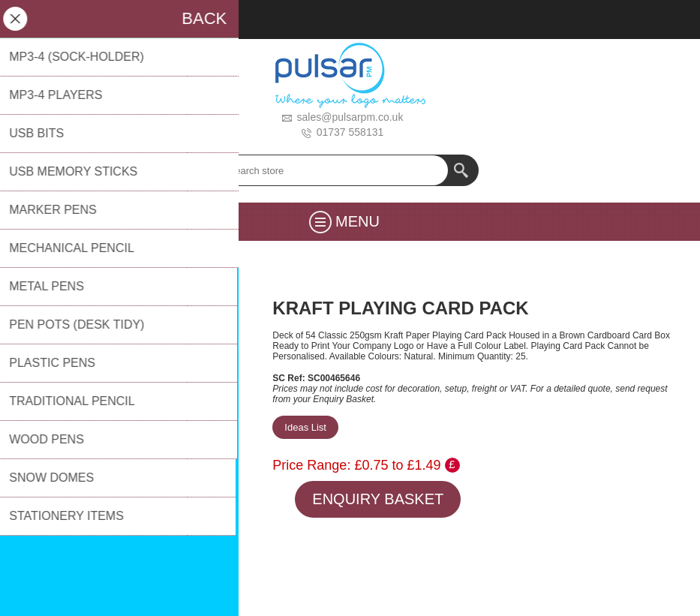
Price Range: (311, 465)
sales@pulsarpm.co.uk (350, 117)
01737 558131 (350, 132)
